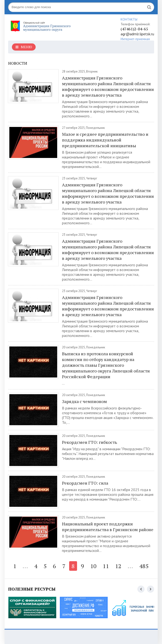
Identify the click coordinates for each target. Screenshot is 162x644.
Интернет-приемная (135, 39)
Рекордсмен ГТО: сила (85, 483)
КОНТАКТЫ (129, 19)
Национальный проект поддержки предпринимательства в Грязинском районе (108, 527)
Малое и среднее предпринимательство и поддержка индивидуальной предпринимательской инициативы (105, 140)
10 (93, 566)
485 (144, 566)
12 (118, 566)
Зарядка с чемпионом (84, 401)
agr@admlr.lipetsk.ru (137, 34)
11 (106, 566)
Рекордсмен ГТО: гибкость (89, 442)
